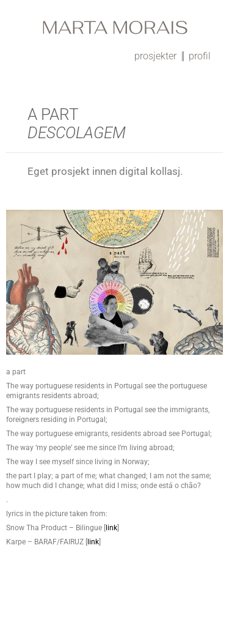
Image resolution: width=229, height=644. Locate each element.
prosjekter (155, 56)
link (111, 528)
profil (200, 56)
